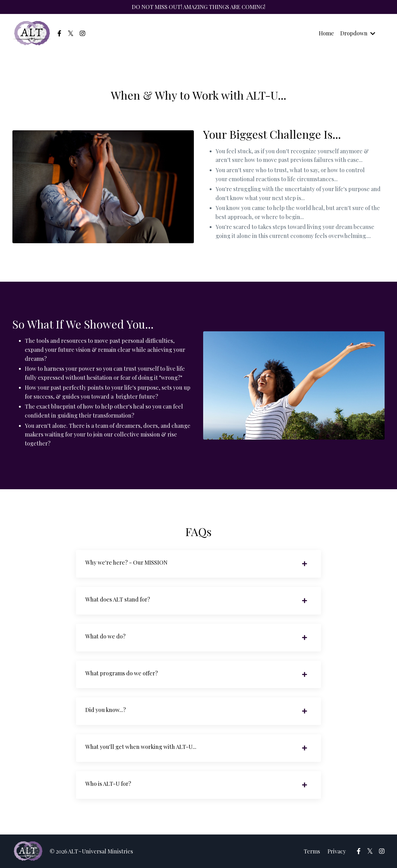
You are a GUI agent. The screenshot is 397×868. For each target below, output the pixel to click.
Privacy (337, 851)
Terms (312, 851)
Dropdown (358, 33)
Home (326, 33)
